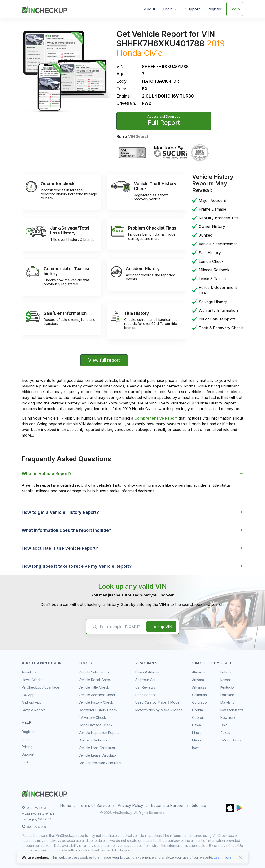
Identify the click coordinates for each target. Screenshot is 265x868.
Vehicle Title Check (94, 687)
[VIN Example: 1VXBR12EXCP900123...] (116, 627)
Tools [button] (168, 9)
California (199, 695)
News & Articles (147, 672)
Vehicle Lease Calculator (98, 755)
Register (214, 9)
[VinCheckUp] (44, 9)
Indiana (226, 672)
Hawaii (197, 725)
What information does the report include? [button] (66, 530)
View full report (104, 360)
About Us (29, 672)
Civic (153, 53)
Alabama (199, 672)
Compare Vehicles (93, 740)
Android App (32, 702)
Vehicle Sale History (94, 672)
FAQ (25, 762)
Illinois (197, 733)
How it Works (32, 680)
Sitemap (199, 805)
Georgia (198, 717)
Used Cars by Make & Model (158, 702)
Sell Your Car (145, 680)
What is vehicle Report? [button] (47, 474)
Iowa (196, 748)
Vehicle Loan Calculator (97, 748)
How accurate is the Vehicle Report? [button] (60, 548)
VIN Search (139, 136)
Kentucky (227, 687)
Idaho (197, 740)
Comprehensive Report (156, 418)
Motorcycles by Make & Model (159, 710)
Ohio (224, 725)
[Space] (44, 792)
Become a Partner (167, 805)
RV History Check (92, 717)
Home (66, 805)
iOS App (28, 695)
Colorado (199, 702)
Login (235, 9)
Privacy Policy (130, 805)
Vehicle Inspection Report (99, 733)
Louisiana (227, 695)
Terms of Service (94, 805)
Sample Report (33, 710)
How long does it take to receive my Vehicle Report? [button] (77, 566)
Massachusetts (232, 710)
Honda (129, 53)
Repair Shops (146, 695)
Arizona (198, 680)
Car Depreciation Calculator (100, 763)
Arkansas (199, 687)
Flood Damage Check (96, 725)
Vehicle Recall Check (95, 680)
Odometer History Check (98, 710)
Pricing (27, 747)
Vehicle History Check (96, 702)
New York (228, 717)
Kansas (226, 680)
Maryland (227, 702)
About (149, 9)
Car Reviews (145, 687)
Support (192, 9)
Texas (225, 733)
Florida (197, 710)
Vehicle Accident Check (97, 695)
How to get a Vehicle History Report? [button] (60, 512)
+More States (231, 740)
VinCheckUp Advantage (41, 687)
